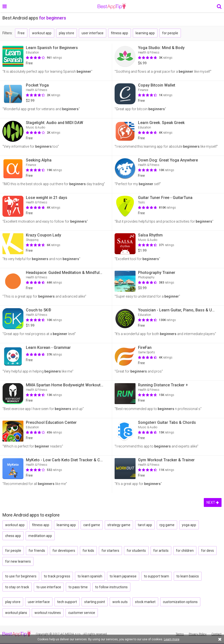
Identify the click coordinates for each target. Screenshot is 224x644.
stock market (145, 602)
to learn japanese (123, 576)
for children (185, 551)
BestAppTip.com (112, 6)
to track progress (57, 576)
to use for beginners (21, 576)
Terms (180, 634)
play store (67, 33)
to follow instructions (111, 587)
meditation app (40, 536)
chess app (13, 536)
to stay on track (17, 587)
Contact (216, 634)
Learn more (172, 639)
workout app (42, 33)
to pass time (78, 587)
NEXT (213, 502)
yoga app (189, 525)
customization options (180, 602)
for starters (110, 551)
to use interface (49, 587)
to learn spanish (90, 576)
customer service (82, 613)
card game (92, 525)
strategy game (119, 525)
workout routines (48, 613)
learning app (145, 33)
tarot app (145, 525)
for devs (207, 551)
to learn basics (188, 576)
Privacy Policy (198, 634)
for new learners (18, 561)
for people (170, 33)
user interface (93, 33)
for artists (161, 551)
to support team (156, 576)
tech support (67, 602)
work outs (120, 602)
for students (136, 551)
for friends (37, 551)
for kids (88, 551)
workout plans (16, 613)
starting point (95, 602)
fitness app (120, 33)
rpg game (167, 525)
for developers (64, 551)
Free (21, 33)
